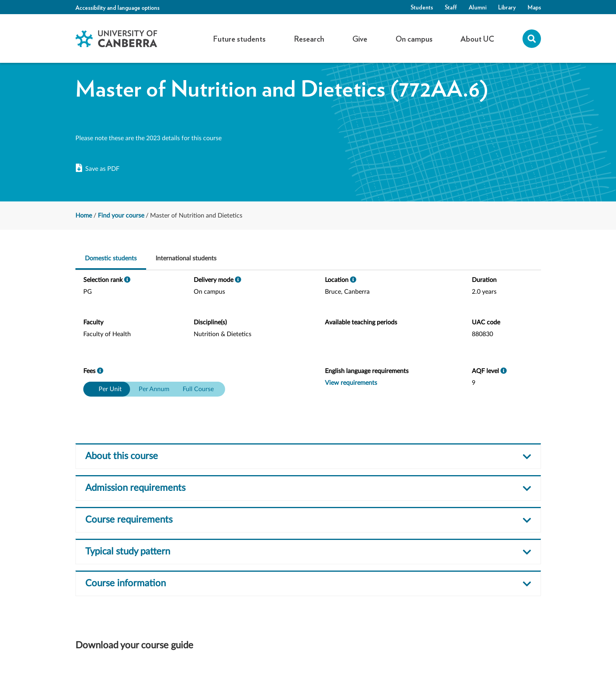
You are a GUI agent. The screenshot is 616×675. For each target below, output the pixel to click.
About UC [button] (477, 38)
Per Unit (110, 389)
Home (84, 216)
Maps (534, 7)
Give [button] (360, 38)
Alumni (478, 7)
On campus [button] (414, 38)
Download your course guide (134, 646)
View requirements (351, 383)
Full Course (198, 389)
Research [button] (309, 38)
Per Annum (154, 389)
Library (507, 7)
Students (422, 7)
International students (186, 258)
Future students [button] (239, 38)
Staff (451, 7)
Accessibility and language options (117, 7)
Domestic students (111, 258)
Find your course (121, 216)
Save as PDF (98, 168)
